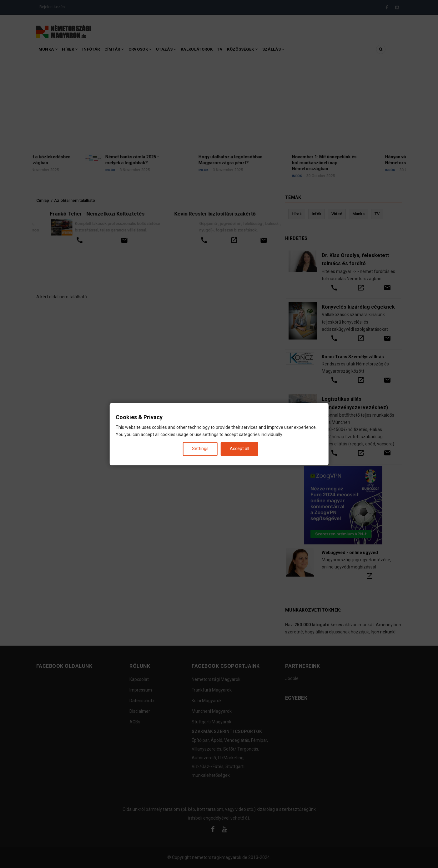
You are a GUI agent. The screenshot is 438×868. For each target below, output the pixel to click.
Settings (200, 449)
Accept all (239, 449)
